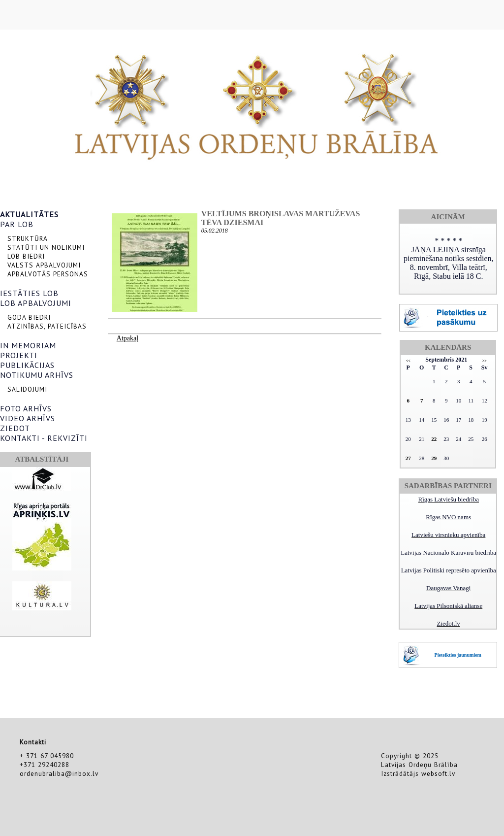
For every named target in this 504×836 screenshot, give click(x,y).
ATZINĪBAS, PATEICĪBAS (47, 326)
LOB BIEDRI (26, 256)
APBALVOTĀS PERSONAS (48, 274)
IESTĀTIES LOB (29, 293)
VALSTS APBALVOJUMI (44, 265)
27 (408, 458)
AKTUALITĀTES (29, 214)
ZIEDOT (15, 428)
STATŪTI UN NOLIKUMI (46, 247)
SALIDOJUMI (27, 389)
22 (434, 439)
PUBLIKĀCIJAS (27, 365)
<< (408, 361)
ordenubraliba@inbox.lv (59, 773)
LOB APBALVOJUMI (36, 303)
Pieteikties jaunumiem (458, 655)
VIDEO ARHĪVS (28, 418)
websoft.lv (438, 773)
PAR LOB (17, 224)
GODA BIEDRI (29, 317)
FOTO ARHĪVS (26, 408)
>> (485, 361)
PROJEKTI (19, 355)
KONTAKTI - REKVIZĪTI (44, 438)
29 (434, 458)
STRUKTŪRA (28, 238)
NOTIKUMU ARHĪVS (37, 375)
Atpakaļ (127, 338)
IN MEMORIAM (28, 345)
